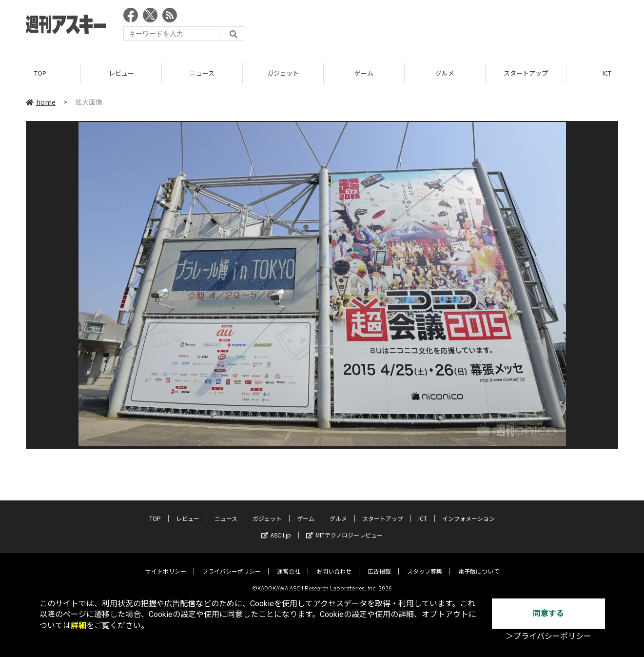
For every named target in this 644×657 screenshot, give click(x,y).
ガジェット (283, 73)
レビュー (121, 73)
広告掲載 (379, 563)
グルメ (445, 73)
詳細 (78, 626)
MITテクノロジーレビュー (344, 527)
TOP (40, 73)
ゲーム (364, 73)
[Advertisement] (441, 27)
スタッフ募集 (425, 563)
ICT (423, 510)
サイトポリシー (166, 563)
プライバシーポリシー (232, 563)
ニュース (202, 73)
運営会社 (289, 563)
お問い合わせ (334, 563)
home (41, 102)
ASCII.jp (276, 527)
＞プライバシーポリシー (548, 636)
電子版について (479, 563)
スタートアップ (526, 73)
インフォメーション (468, 510)
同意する (548, 613)
